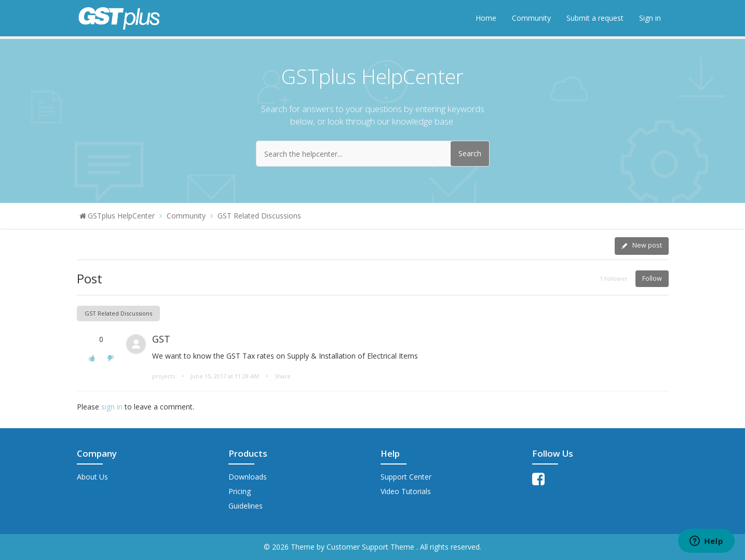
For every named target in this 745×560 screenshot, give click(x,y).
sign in (112, 407)
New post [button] (647, 245)
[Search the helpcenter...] (373, 154)
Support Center (406, 477)
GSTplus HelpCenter (121, 216)
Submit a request (595, 18)
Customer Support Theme (371, 547)
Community (531, 18)
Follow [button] (652, 278)
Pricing (240, 491)
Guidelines (246, 506)
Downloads (248, 477)
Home (486, 18)
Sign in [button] (650, 18)
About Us (92, 477)
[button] (92, 358)
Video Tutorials (406, 491)
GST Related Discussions (259, 216)
